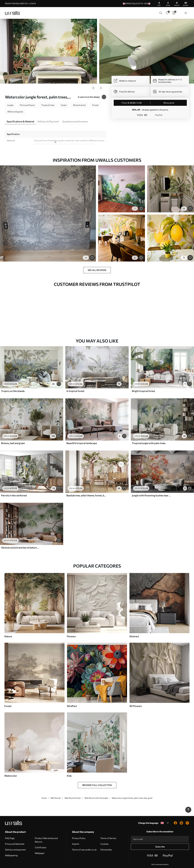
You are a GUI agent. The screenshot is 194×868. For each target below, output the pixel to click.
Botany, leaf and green (13, 435)
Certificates (40, 839)
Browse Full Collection (97, 777)
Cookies (104, 836)
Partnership (106, 842)
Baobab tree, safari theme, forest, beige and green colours (86, 488)
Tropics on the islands (13, 383)
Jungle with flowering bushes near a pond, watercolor (152, 488)
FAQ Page (10, 830)
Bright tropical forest (143, 383)
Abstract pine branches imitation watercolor (21, 540)
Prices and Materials (15, 836)
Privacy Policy (79, 830)
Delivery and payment (15, 842)
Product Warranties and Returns (46, 832)
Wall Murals (56, 790)
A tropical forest (75, 383)
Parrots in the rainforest (14, 488)
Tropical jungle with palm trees (149, 435)
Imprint (76, 836)
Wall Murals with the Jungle (96, 790)
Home (44, 790)
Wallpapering (11, 847)
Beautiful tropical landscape (82, 435)
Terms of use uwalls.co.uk (84, 842)
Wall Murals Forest (73, 790)
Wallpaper (40, 845)
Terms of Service (108, 830)
